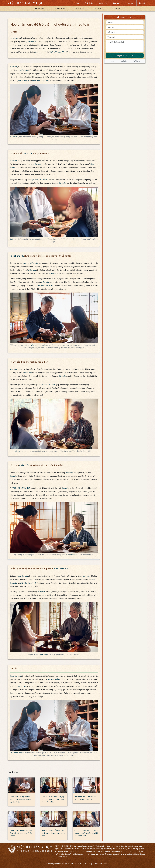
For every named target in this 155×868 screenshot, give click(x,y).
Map (112, 61)
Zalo (124, 61)
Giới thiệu (89, 3)
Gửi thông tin (125, 55)
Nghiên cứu (102, 3)
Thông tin (129, 3)
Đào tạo (116, 3)
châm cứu (28, 153)
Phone (137, 61)
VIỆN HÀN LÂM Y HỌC (26, 3)
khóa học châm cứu (30, 263)
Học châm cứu (17, 256)
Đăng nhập (88, 864)
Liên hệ (142, 3)
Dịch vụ (98, 9)
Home (78, 3)
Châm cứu (14, 38)
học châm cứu (31, 42)
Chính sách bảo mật (101, 864)
